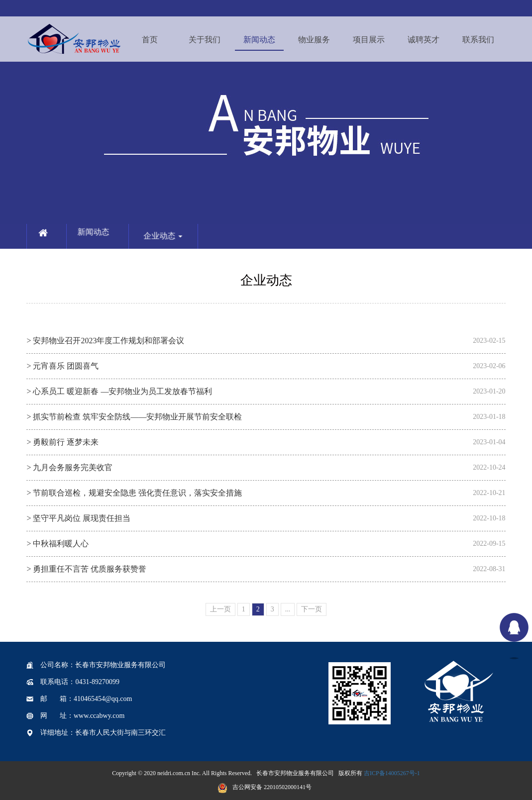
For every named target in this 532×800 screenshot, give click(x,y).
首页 (150, 40)
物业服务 (314, 40)
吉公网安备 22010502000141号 (265, 787)
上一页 (220, 609)
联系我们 (478, 40)
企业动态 (170, 243)
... (288, 609)
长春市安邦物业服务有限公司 (295, 773)
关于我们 (205, 40)
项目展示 (369, 40)
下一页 (312, 609)
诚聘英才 (424, 40)
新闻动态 (259, 40)
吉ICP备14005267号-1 (392, 773)
